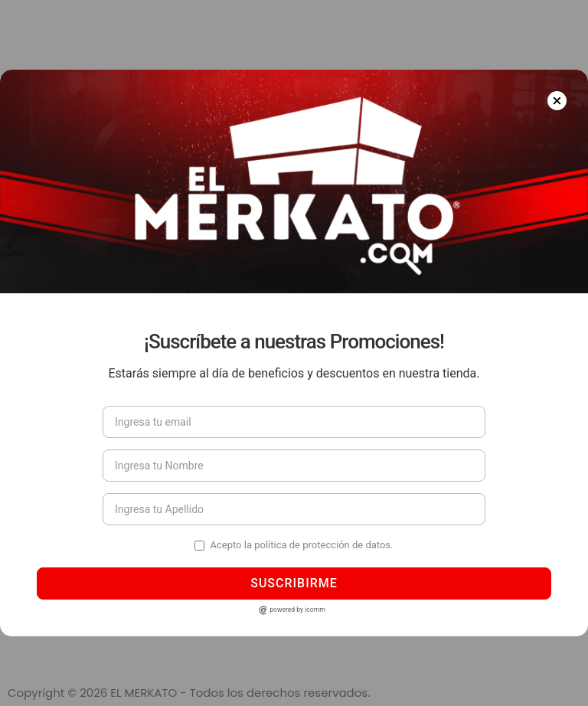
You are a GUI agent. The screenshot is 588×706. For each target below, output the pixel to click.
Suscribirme (294, 583)
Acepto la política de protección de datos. (301, 545)
